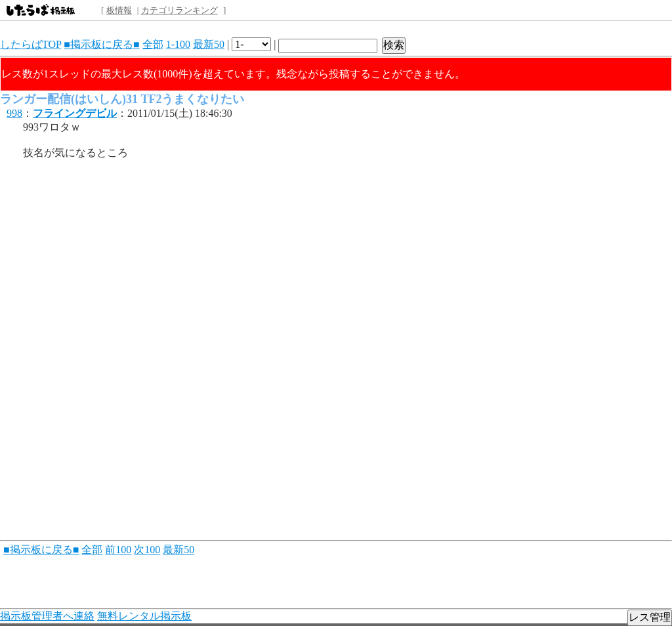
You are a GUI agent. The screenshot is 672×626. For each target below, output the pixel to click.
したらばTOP (31, 44)
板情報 (119, 10)
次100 (147, 550)
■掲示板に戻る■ (101, 44)
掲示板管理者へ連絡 (47, 616)
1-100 (178, 44)
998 (14, 113)
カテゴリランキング (179, 10)
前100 (118, 550)
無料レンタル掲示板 (144, 616)
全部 (153, 44)
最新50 (209, 44)
